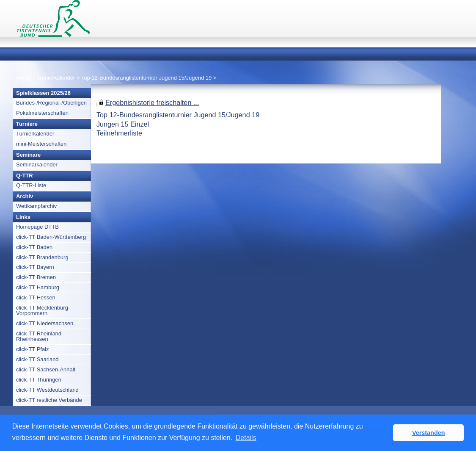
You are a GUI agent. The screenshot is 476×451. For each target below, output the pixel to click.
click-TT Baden (34, 247)
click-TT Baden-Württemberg (51, 237)
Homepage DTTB (37, 227)
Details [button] (246, 438)
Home (23, 78)
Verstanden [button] (429, 433)
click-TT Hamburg (38, 287)
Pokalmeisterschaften (42, 113)
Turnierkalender (56, 78)
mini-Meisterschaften (41, 144)
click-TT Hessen (36, 297)
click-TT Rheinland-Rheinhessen (40, 336)
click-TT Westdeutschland (47, 390)
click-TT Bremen (36, 277)
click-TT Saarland (37, 359)
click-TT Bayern (35, 267)
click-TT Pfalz (33, 349)
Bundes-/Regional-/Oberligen (51, 103)
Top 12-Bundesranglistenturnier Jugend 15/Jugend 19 (146, 78)
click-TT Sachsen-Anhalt (46, 369)
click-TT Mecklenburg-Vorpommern (43, 310)
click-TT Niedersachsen (45, 323)
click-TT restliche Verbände (49, 400)
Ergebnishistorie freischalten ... (152, 102)
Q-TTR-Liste (31, 185)
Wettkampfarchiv (36, 206)
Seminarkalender (37, 165)
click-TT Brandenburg (42, 257)
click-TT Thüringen (39, 380)
